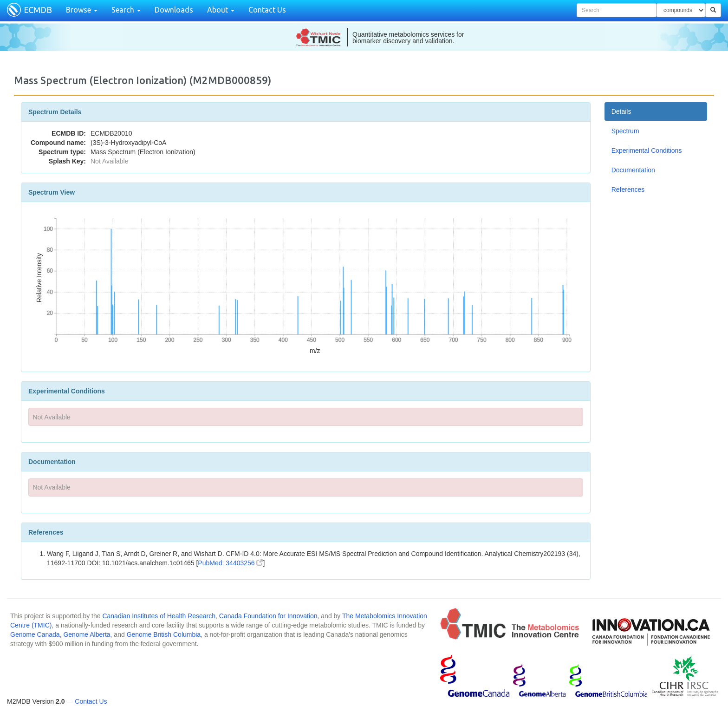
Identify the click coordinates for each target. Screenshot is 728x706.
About (221, 10)
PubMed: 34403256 (230, 563)
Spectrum (625, 131)
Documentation (633, 170)
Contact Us (267, 10)
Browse (82, 10)
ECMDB (38, 10)
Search (126, 10)
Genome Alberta (87, 634)
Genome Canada (35, 634)
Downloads (174, 10)
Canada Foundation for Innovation (268, 616)
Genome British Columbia (164, 634)
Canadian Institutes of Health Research (159, 616)
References (628, 190)
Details (621, 111)
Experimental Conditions (647, 150)
